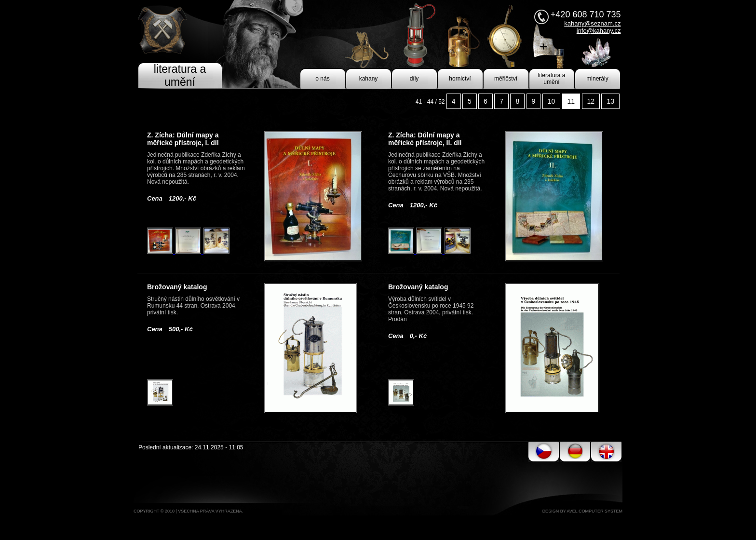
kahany (369, 79)
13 (610, 101)
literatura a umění (552, 79)
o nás (322, 79)
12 (591, 101)
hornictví (460, 79)
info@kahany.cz (599, 31)
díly (414, 79)
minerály (597, 79)
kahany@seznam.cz (592, 23)
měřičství (506, 79)
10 (552, 101)
